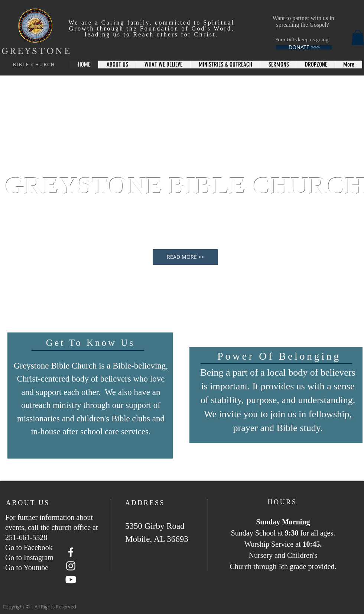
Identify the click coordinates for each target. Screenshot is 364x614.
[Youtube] (71, 580)
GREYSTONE (36, 51)
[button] (358, 37)
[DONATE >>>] (304, 47)
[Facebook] (71, 552)
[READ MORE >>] (185, 257)
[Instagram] (71, 566)
